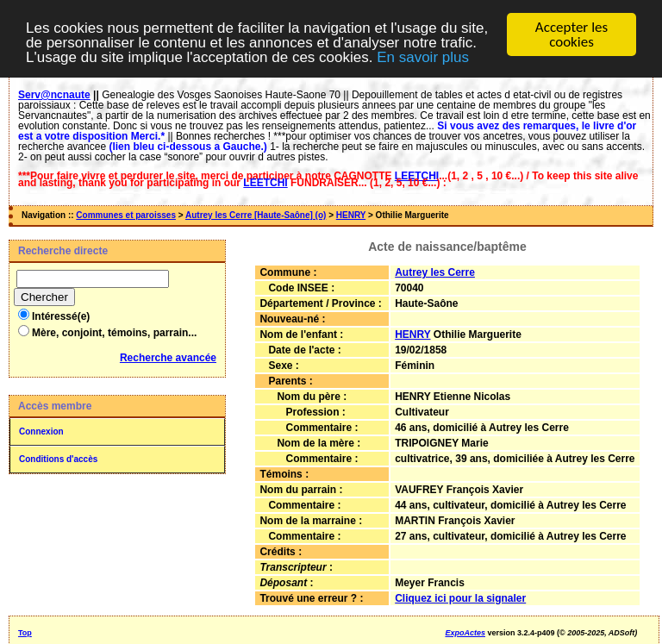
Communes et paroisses (126, 215)
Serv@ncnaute (54, 95)
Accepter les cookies (571, 34)
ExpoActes (465, 633)
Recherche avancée (168, 358)
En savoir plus (423, 56)
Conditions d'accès (58, 459)
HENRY (351, 215)
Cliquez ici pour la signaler (460, 598)
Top (25, 633)
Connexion (41, 431)
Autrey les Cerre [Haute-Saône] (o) (256, 215)
